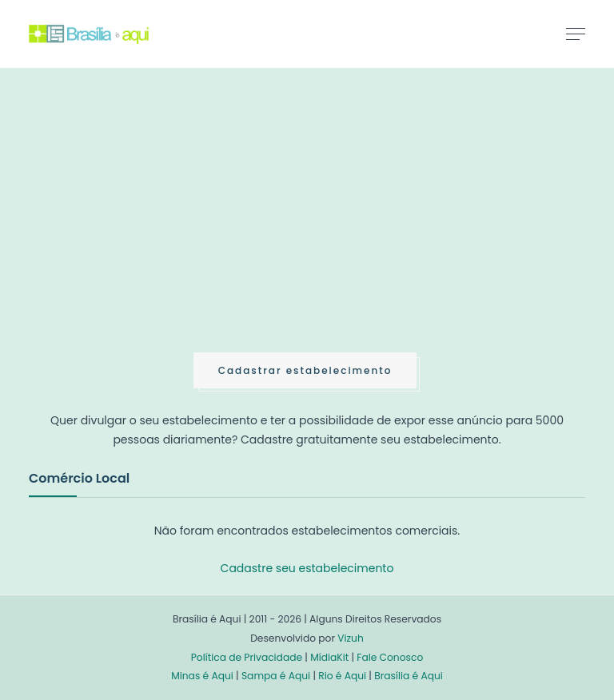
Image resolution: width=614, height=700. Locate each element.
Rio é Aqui (342, 676)
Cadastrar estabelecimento (305, 370)
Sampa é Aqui (276, 676)
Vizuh (351, 638)
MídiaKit (329, 657)
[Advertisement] (149, 227)
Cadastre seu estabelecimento (307, 568)
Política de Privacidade (247, 657)
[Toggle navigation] (576, 34)
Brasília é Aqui (409, 676)
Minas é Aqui (202, 676)
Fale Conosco (390, 657)
